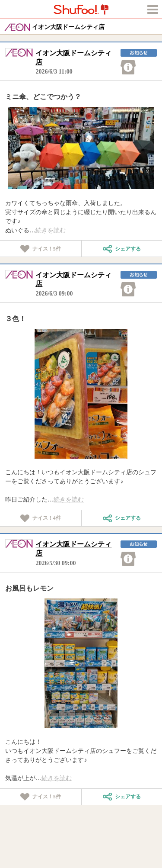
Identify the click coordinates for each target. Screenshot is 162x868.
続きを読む (51, 230)
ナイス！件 (41, 249)
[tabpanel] (81, 148)
